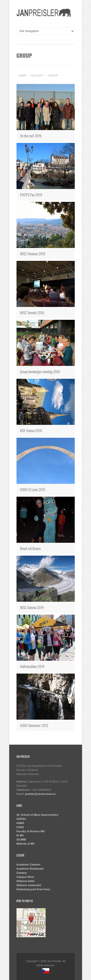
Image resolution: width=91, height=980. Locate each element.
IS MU (20, 835)
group (53, 75)
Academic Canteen (28, 865)
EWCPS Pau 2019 (31, 195)
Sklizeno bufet (26, 881)
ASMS (20, 823)
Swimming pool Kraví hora (33, 889)
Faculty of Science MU (31, 831)
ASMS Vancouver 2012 (34, 725)
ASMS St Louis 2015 (33, 489)
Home (22, 75)
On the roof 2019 (31, 136)
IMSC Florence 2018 (33, 254)
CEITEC (21, 819)
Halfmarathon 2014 (32, 666)
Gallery (37, 75)
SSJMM (21, 840)
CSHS (20, 827)
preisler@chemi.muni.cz (40, 794)
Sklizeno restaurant (29, 885)
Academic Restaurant (30, 869)
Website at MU (26, 844)
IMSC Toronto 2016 (32, 313)
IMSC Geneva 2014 (32, 607)
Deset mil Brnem (30, 548)
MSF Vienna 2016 (31, 430)
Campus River (25, 877)
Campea (22, 873)
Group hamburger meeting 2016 (40, 371)
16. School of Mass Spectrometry (37, 815)
